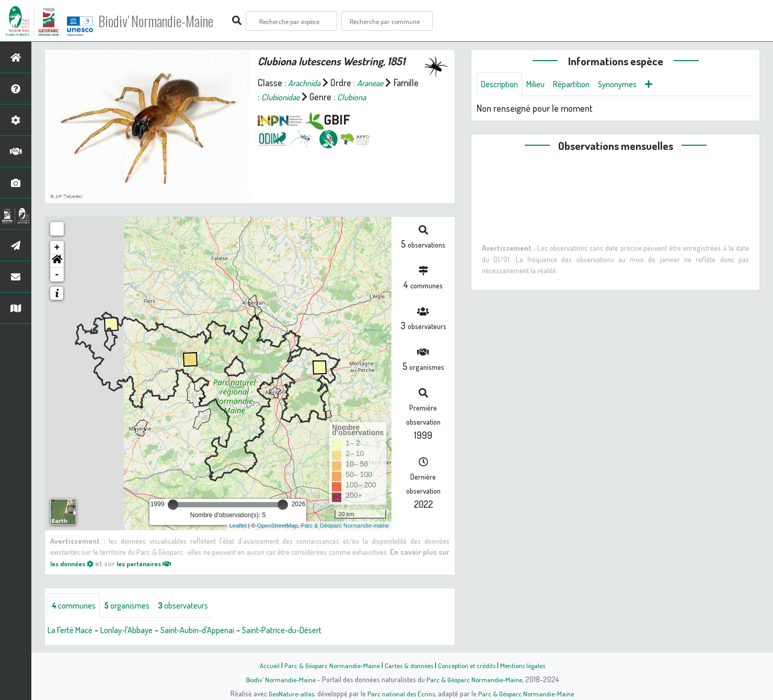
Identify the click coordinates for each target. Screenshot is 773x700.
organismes (135, 606)
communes (76, 606)
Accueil (262, 665)
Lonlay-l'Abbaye (136, 631)
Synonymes (631, 85)
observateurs (197, 606)
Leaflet (238, 526)
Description (502, 85)
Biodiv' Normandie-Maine (172, 21)
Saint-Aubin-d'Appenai (214, 631)
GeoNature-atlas (288, 693)
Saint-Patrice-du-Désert (307, 631)
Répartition (581, 85)
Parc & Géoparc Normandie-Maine (327, 665)
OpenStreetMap (278, 526)
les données (75, 563)
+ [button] (57, 248)
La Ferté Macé (73, 631)
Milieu (541, 85)
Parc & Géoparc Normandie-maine (345, 526)
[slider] (173, 505)
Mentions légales (529, 665)
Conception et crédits (469, 665)
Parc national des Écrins (400, 693)
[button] (57, 261)
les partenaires (154, 563)
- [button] (57, 275)
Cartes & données (408, 665)
